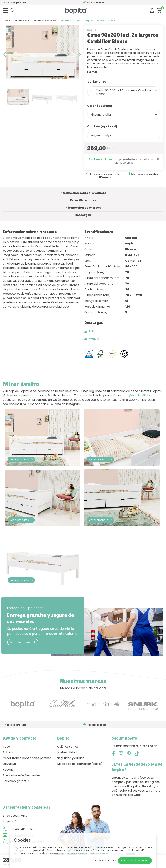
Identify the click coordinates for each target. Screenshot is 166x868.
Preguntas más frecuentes (22, 775)
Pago (6, 747)
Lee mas (92, 72)
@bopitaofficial (140, 395)
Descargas (83, 215)
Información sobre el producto (83, 193)
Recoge (8, 770)
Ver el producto (21, 459)
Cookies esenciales (106, 861)
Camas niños (21, 21)
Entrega (8, 752)
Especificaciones (83, 200)
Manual (92, 339)
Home (6, 21)
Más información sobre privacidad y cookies (83, 853)
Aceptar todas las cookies (135, 861)
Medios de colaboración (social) (80, 764)
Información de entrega (83, 208)
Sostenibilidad (67, 752)
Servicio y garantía (16, 781)
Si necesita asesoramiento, (105, 176)
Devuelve (9, 764)
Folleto (91, 331)
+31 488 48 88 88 (22, 829)
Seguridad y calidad (71, 758)
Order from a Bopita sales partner (27, 758)
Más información (23, 642)
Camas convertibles (44, 21)
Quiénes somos (68, 747)
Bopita (92, 30)
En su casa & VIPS (15, 816)
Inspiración (11, 821)
